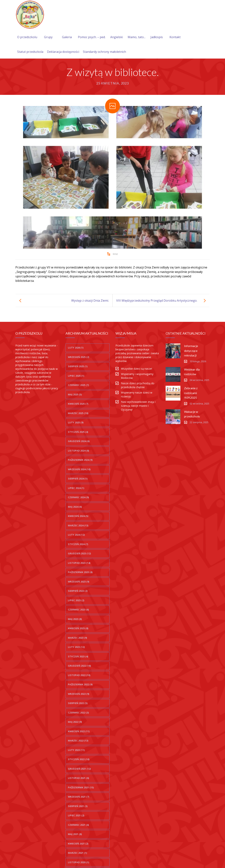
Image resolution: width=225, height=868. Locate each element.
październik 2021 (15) (81, 787)
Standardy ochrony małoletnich (104, 52)
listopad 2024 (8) (78, 451)
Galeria (67, 37)
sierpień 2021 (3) (78, 806)
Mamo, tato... (137, 37)
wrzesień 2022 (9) (79, 694)
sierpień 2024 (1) (78, 479)
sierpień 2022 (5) (78, 703)
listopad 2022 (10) (79, 675)
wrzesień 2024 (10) (79, 469)
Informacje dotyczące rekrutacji (191, 350)
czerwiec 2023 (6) (78, 610)
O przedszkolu (27, 37)
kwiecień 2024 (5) (78, 516)
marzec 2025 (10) (78, 413)
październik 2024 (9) (80, 460)
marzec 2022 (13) (78, 741)
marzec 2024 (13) (78, 525)
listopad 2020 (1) (78, 862)
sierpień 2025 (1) (78, 366)
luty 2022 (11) (76, 750)
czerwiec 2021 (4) (78, 825)
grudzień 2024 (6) (79, 441)
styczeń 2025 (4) (78, 432)
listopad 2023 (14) (79, 563)
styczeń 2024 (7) (78, 544)
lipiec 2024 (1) (76, 488)
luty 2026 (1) (76, 348)
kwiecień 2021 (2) (78, 844)
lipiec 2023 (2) (76, 600)
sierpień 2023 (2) (78, 591)
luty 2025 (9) (76, 422)
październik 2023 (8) (80, 572)
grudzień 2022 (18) (79, 666)
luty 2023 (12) (76, 647)
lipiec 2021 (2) (76, 815)
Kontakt (175, 37)
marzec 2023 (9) (77, 638)
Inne (115, 254)
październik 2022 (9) (80, 684)
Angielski (117, 37)
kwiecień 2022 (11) (79, 731)
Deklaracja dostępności (63, 52)
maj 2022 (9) (75, 722)
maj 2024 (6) (75, 507)
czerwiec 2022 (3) (78, 713)
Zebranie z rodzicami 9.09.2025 (191, 393)
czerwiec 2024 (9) (78, 497)
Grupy (48, 37)
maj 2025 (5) (75, 394)
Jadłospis (157, 37)
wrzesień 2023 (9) (79, 582)
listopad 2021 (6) (78, 778)
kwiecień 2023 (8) (78, 628)
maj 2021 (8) (75, 834)
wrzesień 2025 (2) (79, 357)
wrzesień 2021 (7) (79, 797)
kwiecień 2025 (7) (78, 404)
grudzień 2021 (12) (79, 769)
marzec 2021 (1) (77, 853)
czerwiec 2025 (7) (78, 385)
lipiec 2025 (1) (76, 376)
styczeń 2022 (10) (79, 759)
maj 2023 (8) (75, 619)
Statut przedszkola (30, 52)
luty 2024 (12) (76, 535)
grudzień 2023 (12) (79, 553)
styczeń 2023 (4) (78, 656)
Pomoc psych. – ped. (92, 37)
